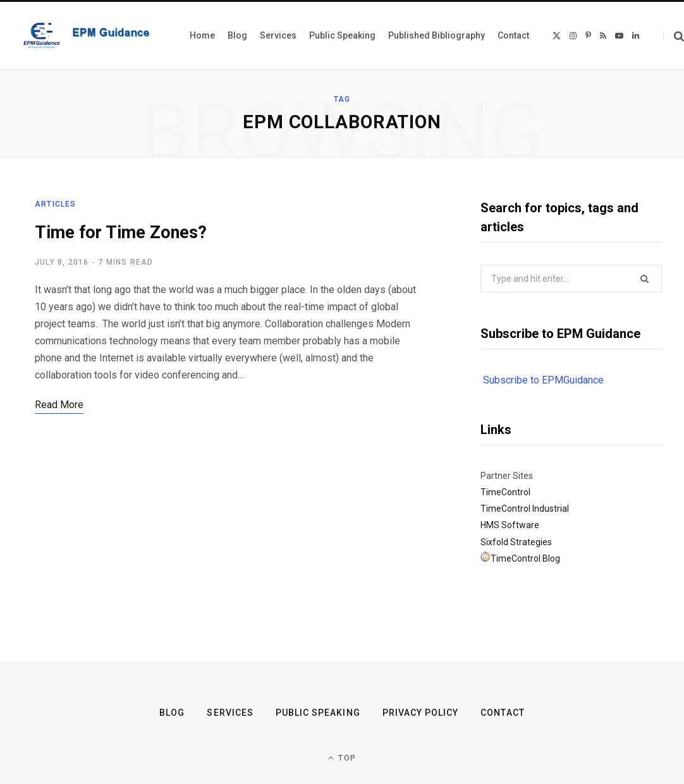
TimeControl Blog (525, 558)
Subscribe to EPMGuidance (543, 380)
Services (230, 713)
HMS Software (510, 525)
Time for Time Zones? (121, 232)
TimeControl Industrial (525, 509)
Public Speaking (318, 713)
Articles (56, 204)
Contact (502, 713)
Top (342, 758)
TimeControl (505, 492)
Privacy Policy (421, 713)
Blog (172, 713)
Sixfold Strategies (516, 542)
